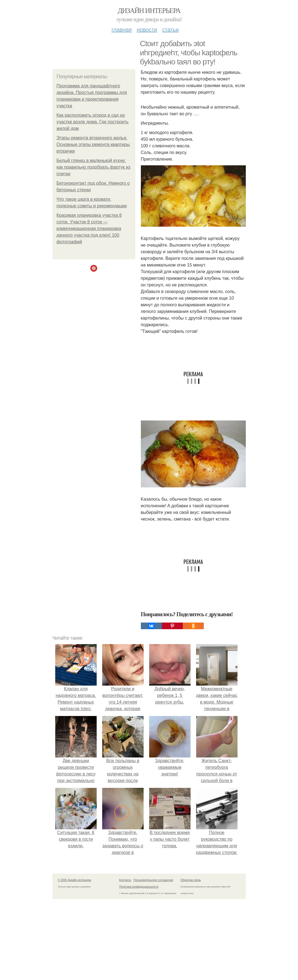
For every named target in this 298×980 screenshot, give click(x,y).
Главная (122, 30)
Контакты (125, 880)
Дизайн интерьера (149, 11)
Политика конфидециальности (139, 887)
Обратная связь (191, 880)
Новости (147, 30)
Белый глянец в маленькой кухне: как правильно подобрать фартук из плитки (93, 167)
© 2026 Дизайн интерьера (75, 880)
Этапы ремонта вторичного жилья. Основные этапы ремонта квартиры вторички (93, 144)
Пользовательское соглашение (153, 880)
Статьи (170, 30)
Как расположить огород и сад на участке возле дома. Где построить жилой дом (93, 122)
